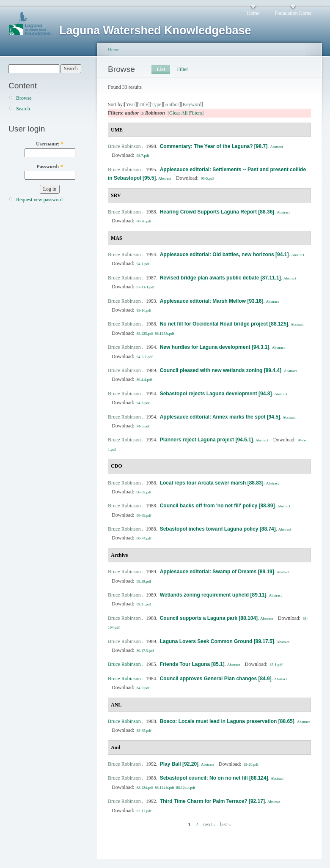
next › (209, 824)
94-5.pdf (143, 426)
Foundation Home (293, 13)
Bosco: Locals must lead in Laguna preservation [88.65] (227, 721)
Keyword (192, 104)
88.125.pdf (145, 334)
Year (130, 104)
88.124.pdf (145, 788)
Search (23, 109)
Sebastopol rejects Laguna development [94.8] (216, 394)
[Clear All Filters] (186, 113)
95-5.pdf (208, 178)
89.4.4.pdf (144, 380)
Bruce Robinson (124, 146)
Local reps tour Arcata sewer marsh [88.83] (212, 483)
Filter (182, 69)
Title (143, 104)
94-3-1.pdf (145, 357)
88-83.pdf (144, 492)
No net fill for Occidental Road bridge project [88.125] (224, 324)
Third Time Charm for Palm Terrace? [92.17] (212, 801)
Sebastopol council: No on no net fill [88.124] (214, 778)
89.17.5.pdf (145, 651)
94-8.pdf (143, 403)
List (161, 69)
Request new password (39, 200)
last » (225, 824)
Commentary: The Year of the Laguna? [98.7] (214, 146)
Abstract (276, 147)
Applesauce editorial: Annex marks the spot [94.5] (220, 417)
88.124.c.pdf (186, 788)
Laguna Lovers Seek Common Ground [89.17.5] (217, 641)
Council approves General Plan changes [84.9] (216, 679)
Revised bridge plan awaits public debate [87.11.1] (220, 278)
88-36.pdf (144, 221)
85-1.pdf (276, 665)
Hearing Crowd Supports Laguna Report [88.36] (217, 212)
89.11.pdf (144, 604)
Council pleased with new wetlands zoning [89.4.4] (221, 370)
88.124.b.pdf (165, 788)
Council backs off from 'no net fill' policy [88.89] (217, 506)
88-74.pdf (144, 538)
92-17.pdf (144, 811)
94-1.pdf (143, 264)
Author (172, 104)
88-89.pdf (144, 515)
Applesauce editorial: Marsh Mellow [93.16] (212, 301)
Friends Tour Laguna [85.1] (192, 664)
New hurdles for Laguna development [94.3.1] (215, 347)
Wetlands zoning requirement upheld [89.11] (213, 595)
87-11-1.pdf (146, 287)
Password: (49, 167)
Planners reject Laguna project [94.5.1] (206, 440)
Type (157, 104)
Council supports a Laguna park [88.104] (209, 618)
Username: (50, 144)
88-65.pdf (144, 731)
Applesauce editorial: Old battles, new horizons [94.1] (224, 255)
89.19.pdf (144, 581)
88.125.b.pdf (165, 334)
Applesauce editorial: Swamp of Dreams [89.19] (217, 572)
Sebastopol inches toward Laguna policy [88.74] (218, 529)
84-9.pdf (143, 688)
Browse (24, 98)
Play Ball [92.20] (179, 764)
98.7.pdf (143, 156)
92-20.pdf (251, 764)
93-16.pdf (144, 310)
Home (253, 13)
